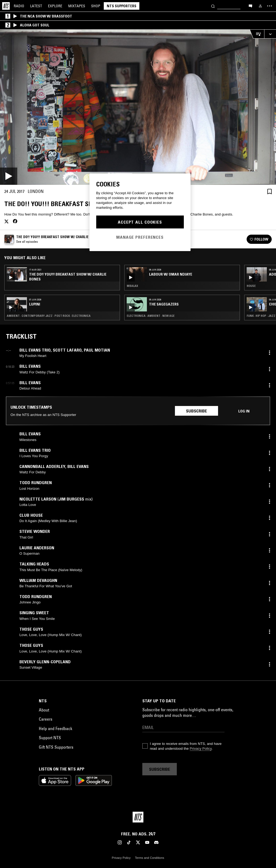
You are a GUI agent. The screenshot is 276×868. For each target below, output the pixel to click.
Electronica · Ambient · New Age (151, 316)
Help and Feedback (56, 728)
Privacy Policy (201, 749)
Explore (55, 6)
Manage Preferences (140, 237)
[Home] (6, 6)
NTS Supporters (122, 6)
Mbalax (132, 286)
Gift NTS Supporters (56, 747)
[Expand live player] (270, 34)
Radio (19, 6)
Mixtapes (77, 6)
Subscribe (196, 411)
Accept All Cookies (140, 222)
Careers (46, 719)
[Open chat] (250, 6)
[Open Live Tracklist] (257, 34)
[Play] (138, 107)
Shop (96, 6)
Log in (244, 411)
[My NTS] (260, 6)
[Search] (213, 6)
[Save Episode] (270, 191)
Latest (36, 6)
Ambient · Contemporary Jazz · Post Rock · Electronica (49, 316)
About (44, 710)
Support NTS (50, 738)
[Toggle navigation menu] (270, 6)
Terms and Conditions (150, 858)
